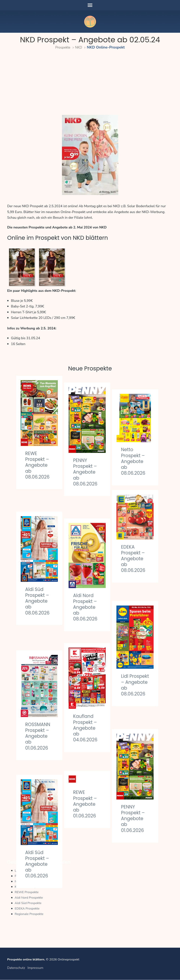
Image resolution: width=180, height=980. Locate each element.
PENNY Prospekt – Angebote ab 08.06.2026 (89, 465)
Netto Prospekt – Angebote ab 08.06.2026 (140, 448)
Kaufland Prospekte (29, 887)
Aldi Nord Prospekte (29, 898)
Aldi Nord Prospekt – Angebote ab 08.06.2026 (89, 582)
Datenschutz (16, 968)
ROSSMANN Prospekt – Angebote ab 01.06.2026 (39, 697)
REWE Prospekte (27, 892)
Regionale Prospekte (29, 914)
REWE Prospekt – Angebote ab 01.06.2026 (89, 757)
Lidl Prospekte (25, 870)
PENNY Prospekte (27, 876)
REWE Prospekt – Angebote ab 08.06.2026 (38, 465)
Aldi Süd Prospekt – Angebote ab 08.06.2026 (38, 583)
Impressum (35, 968)
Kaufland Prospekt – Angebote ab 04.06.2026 (89, 696)
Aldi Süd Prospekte (28, 903)
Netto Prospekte (26, 881)
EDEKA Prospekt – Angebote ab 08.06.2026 (140, 545)
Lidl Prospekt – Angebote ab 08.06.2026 (140, 660)
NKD (79, 47)
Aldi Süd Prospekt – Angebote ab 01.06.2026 (38, 815)
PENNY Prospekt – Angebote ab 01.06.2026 (139, 778)
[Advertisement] (90, 83)
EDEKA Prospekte (27, 908)
